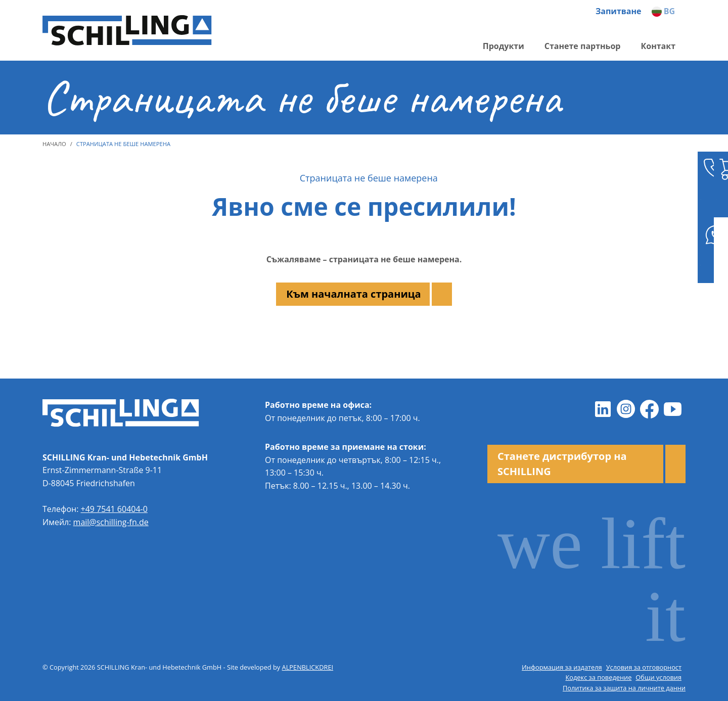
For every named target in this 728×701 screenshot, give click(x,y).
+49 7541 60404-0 (114, 509)
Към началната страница (353, 294)
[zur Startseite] (128, 31)
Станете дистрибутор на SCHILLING (562, 464)
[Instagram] (626, 409)
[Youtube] (672, 409)
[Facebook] (649, 409)
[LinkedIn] (603, 409)
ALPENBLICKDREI (308, 667)
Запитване (619, 11)
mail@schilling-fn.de (111, 522)
